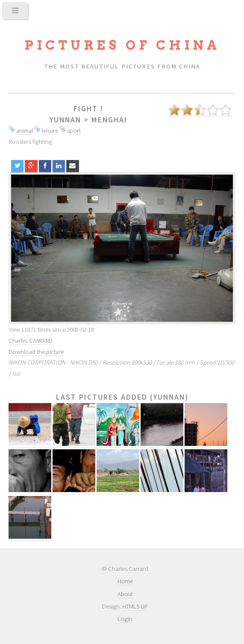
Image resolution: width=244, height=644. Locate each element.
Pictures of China (122, 45)
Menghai (109, 120)
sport (74, 131)
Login (125, 619)
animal (25, 131)
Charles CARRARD (31, 341)
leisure (50, 131)
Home (125, 581)
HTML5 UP (135, 606)
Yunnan (65, 120)
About (125, 594)
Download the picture (36, 352)
